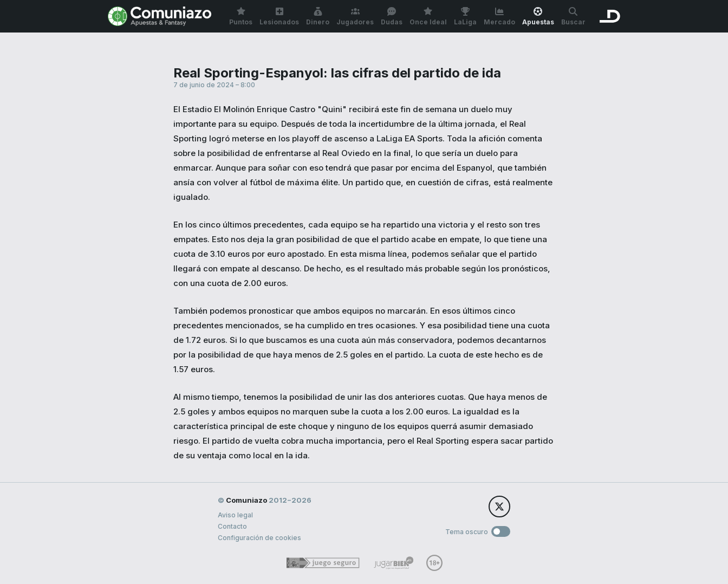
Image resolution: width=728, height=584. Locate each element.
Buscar (573, 17)
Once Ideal (428, 17)
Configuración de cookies (259, 538)
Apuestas (538, 17)
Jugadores (355, 17)
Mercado (499, 17)
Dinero (318, 17)
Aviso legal (235, 515)
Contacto (232, 526)
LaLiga (465, 17)
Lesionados (279, 17)
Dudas (392, 17)
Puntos (241, 17)
